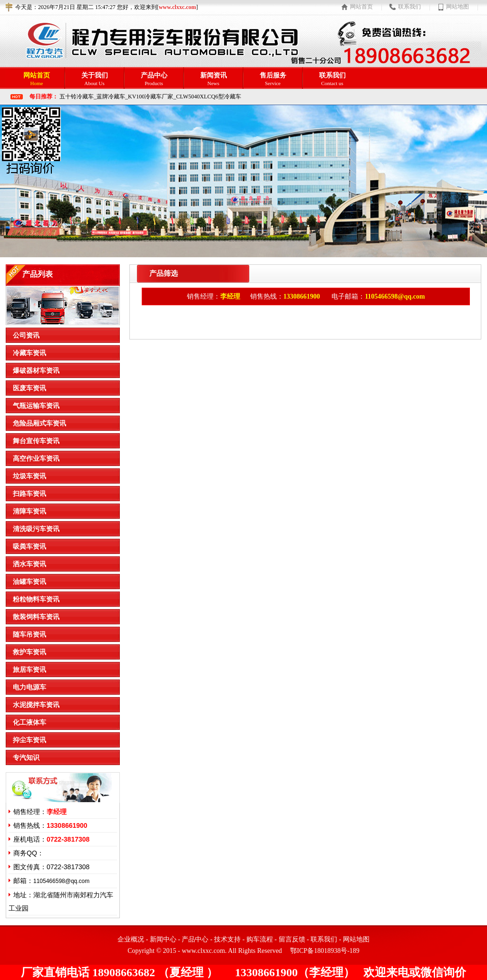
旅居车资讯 (29, 670)
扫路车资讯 (29, 494)
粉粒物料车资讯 (36, 599)
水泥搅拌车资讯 (36, 705)
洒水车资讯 (29, 564)
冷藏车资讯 (29, 353)
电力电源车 (29, 687)
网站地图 (458, 7)
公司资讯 (26, 335)
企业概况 (131, 939)
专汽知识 (26, 758)
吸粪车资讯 (29, 547)
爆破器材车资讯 (36, 371)
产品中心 (195, 939)
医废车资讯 (29, 388)
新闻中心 (163, 939)
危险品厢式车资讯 (39, 423)
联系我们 (409, 7)
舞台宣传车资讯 (36, 441)
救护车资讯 (29, 652)
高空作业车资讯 (36, 459)
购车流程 (260, 939)
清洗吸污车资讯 (36, 529)
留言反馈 (292, 939)
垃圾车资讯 (29, 476)
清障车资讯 (29, 511)
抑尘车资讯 (29, 740)
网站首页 (361, 7)
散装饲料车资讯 (36, 617)
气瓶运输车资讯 (36, 406)
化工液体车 (29, 723)
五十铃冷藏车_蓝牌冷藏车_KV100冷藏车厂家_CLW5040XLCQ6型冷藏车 (150, 97)
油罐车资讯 (29, 582)
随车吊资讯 (29, 635)
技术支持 (227, 939)
